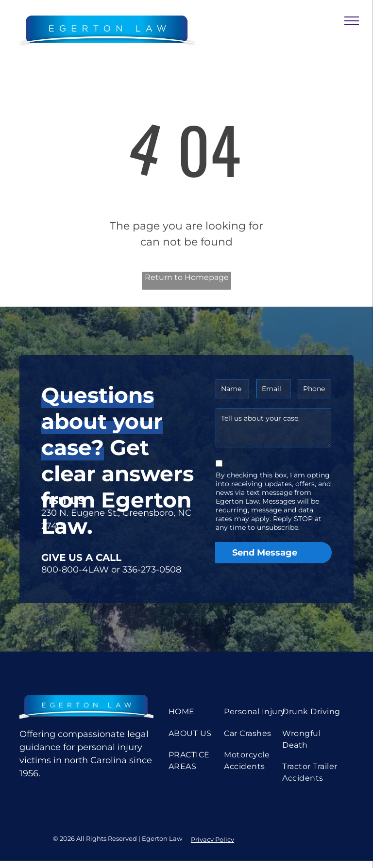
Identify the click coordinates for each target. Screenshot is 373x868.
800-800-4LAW (75, 570)
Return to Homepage (187, 277)
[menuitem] (201, 712)
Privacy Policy (212, 839)
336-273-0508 (152, 570)
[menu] (352, 21)
